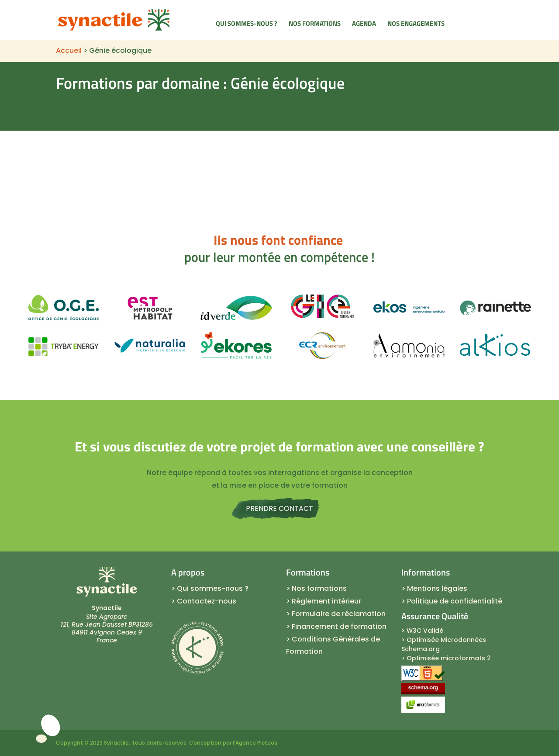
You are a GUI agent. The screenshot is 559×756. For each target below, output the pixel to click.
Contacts (480, 23)
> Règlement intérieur (324, 601)
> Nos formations (316, 588)
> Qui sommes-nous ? (210, 588)
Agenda (364, 24)
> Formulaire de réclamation (336, 614)
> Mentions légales (434, 588)
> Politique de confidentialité (452, 601)
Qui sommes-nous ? (247, 24)
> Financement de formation (336, 626)
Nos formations (315, 24)
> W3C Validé (422, 631)
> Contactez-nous (204, 601)
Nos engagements (416, 24)
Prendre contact (279, 508)
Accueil (69, 50)
